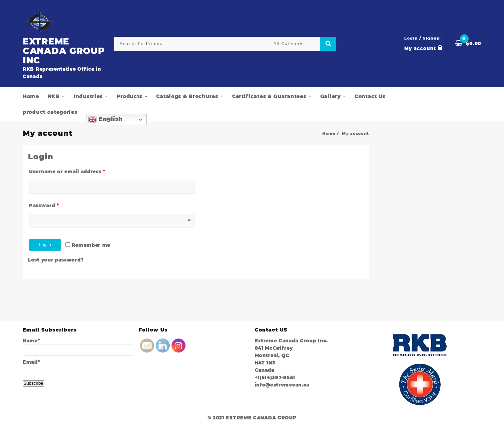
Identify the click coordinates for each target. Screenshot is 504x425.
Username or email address (67, 172)
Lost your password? (56, 261)
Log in (48, 246)
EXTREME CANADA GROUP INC (56, 50)
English (105, 119)
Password (44, 206)
